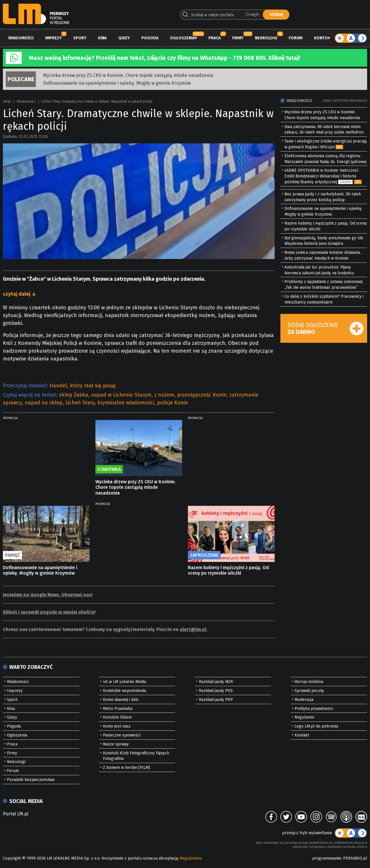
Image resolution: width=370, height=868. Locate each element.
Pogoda (150, 38)
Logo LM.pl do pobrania (316, 726)
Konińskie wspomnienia (124, 691)
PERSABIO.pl (355, 858)
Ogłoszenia (182, 38)
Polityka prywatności (314, 709)
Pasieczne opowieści (122, 735)
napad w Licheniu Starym (121, 395)
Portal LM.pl (16, 814)
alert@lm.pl (193, 629)
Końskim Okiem (117, 717)
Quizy (124, 38)
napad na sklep (44, 403)
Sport (80, 38)
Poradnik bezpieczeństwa (31, 780)
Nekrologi (266, 38)
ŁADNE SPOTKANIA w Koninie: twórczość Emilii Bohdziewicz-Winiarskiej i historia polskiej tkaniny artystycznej (322, 176)
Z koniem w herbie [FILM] (126, 768)
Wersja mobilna (309, 682)
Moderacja (304, 700)
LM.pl (7, 101)
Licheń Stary (80, 403)
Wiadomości (21, 38)
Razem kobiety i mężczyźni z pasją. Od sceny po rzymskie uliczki (228, 570)
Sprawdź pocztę (309, 691)
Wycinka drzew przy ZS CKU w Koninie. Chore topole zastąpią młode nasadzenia (128, 75)
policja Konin (173, 403)
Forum (296, 38)
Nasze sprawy (116, 744)
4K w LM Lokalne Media (124, 682)
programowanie (327, 858)
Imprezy (53, 38)
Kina (102, 38)
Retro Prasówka (118, 709)
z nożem (164, 395)
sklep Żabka (74, 395)
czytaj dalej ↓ (20, 294)
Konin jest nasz (117, 726)
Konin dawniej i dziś (121, 700)
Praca (214, 38)
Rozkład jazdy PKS (216, 691)
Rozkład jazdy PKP (216, 700)
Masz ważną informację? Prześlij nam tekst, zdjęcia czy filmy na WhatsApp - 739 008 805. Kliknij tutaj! (164, 58)
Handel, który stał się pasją (83, 386)
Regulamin (304, 717)
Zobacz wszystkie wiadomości (345, 101)
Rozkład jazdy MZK (216, 682)
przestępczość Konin (202, 395)
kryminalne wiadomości (126, 403)
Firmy (238, 38)
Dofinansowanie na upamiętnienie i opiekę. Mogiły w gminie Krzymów (117, 83)
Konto (321, 38)
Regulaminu (191, 858)
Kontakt (302, 735)
